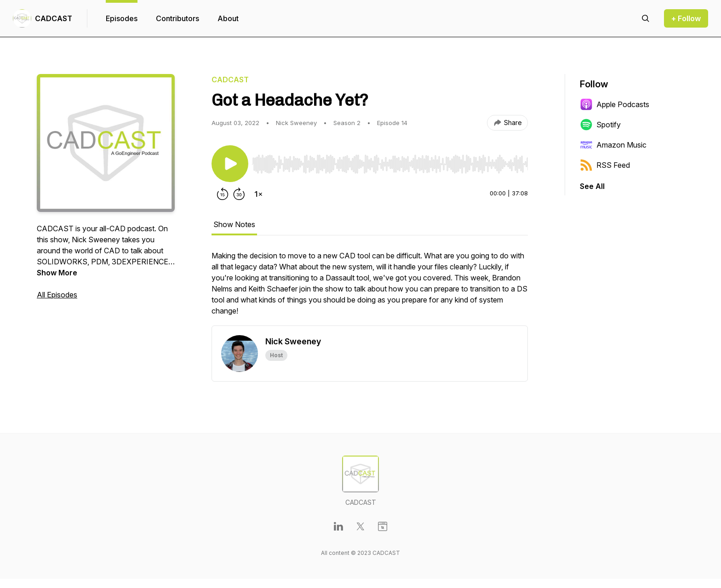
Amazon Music (613, 145)
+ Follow (686, 18)
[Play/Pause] (230, 164)
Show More (57, 273)
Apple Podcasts (615, 104)
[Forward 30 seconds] (239, 194)
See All (592, 186)
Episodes (122, 18)
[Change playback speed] (258, 194)
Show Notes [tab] (234, 224)
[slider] (390, 164)
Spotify (600, 125)
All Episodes (57, 295)
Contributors (177, 18)
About (228, 18)
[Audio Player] (390, 161)
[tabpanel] (370, 288)
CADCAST (54, 18)
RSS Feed (605, 165)
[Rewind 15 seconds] (223, 194)
